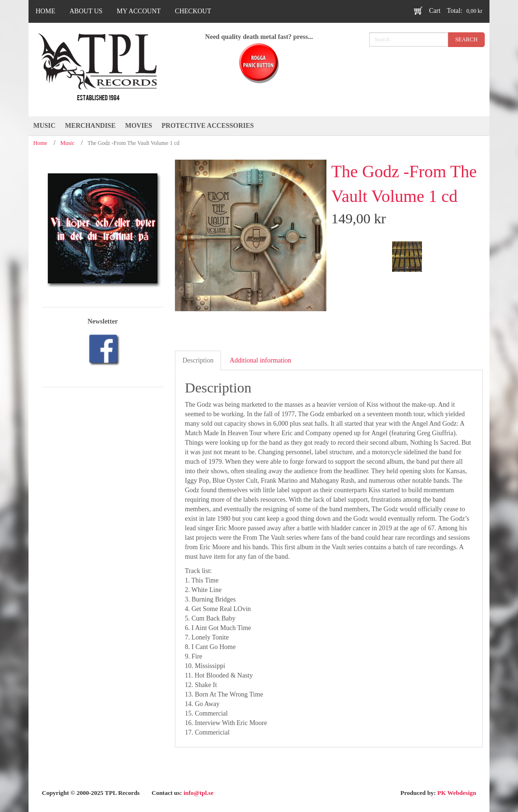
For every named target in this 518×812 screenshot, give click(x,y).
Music (67, 143)
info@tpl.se (198, 793)
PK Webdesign (457, 793)
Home (40, 143)
